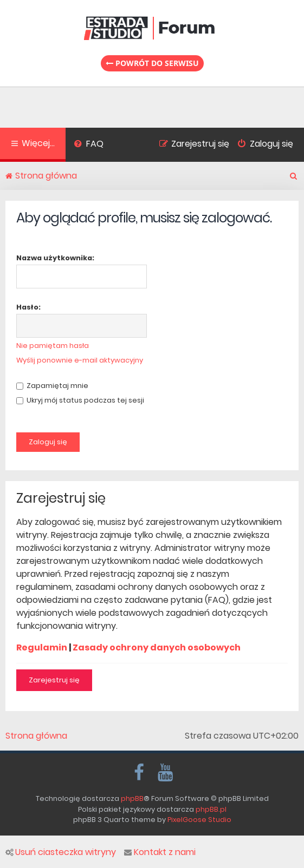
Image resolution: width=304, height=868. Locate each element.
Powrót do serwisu (152, 63)
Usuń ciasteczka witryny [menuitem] (61, 852)
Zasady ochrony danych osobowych (157, 647)
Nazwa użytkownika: (55, 258)
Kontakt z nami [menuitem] (160, 852)
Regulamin (42, 647)
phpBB (132, 798)
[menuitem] (89, 145)
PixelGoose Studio (199, 820)
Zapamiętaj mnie (52, 386)
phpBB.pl (211, 809)
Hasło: (28, 307)
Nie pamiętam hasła (53, 346)
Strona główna (36, 736)
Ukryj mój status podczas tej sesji (80, 400)
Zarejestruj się (54, 680)
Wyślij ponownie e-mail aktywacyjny (80, 360)
